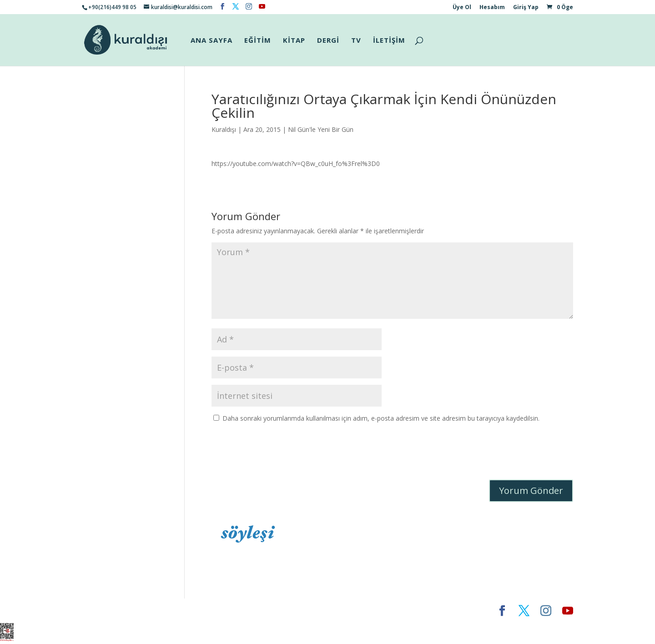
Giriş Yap (526, 8)
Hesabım (492, 8)
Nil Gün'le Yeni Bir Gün (321, 129)
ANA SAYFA (212, 41)
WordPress (225, 611)
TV (356, 41)
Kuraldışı (224, 129)
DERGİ (328, 41)
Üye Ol (462, 8)
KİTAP (294, 41)
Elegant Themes (109, 611)
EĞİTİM (258, 41)
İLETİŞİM (389, 41)
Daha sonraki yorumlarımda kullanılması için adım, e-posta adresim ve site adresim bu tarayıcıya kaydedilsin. (381, 418)
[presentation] (281, 453)
